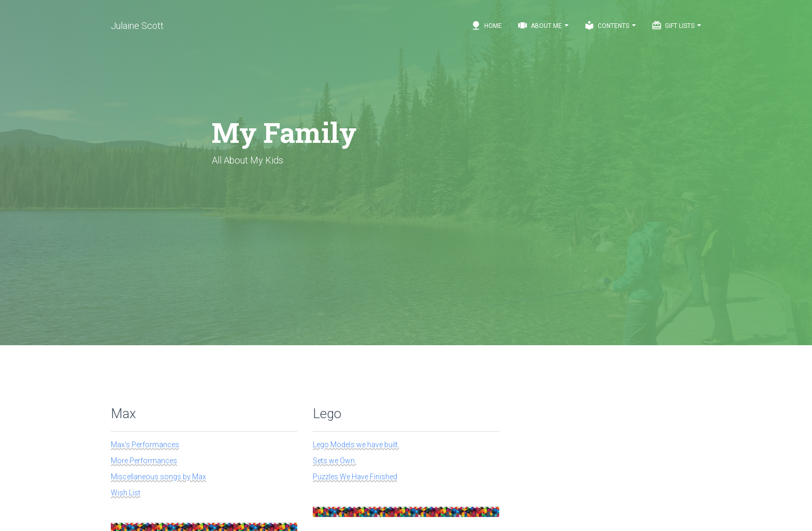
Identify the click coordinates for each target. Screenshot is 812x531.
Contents (610, 25)
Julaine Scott (137, 26)
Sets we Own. (335, 461)
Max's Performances (145, 445)
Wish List (126, 493)
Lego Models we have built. (356, 445)
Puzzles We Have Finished (355, 477)
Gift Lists (676, 25)
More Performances (144, 461)
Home (486, 25)
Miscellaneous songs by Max (158, 477)
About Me (543, 25)
